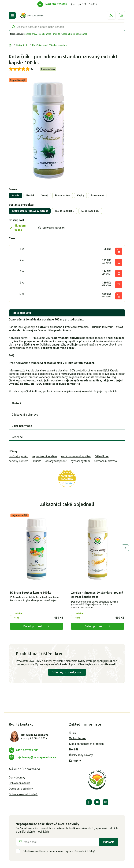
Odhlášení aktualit (19, 783)
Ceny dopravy (17, 778)
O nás (73, 733)
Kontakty (75, 761)
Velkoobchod (78, 738)
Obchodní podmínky (21, 789)
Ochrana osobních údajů (23, 794)
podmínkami (56, 851)
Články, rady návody (81, 755)
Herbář (74, 749)
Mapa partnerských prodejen (86, 744)
